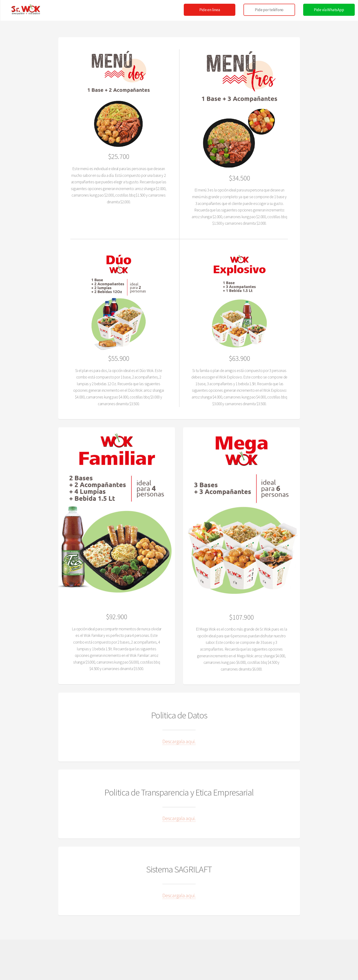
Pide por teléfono (269, 10)
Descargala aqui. (179, 742)
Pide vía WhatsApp (329, 10)
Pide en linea (210, 10)
